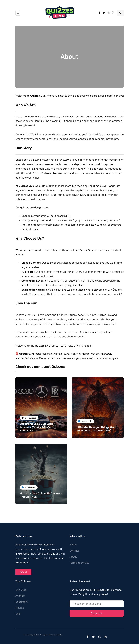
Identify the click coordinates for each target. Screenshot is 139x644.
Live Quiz (21, 590)
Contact (74, 551)
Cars (18, 614)
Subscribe (97, 613)
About (23, 572)
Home (73, 545)
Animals (20, 596)
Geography (22, 602)
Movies (20, 608)
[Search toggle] (120, 13)
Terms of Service (80, 563)
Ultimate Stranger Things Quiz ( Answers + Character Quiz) (97, 429)
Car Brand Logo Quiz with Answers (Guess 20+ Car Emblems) (36, 427)
